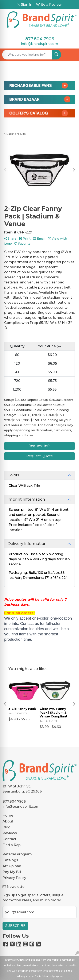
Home (8, 815)
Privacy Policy (14, 878)
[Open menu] (71, 55)
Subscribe (15, 926)
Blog (7, 827)
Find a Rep (12, 845)
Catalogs (10, 860)
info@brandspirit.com (40, 44)
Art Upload (12, 866)
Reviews (10, 833)
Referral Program (17, 854)
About (8, 821)
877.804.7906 (40, 39)
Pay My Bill (12, 872)
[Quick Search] (27, 55)
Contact (9, 839)
